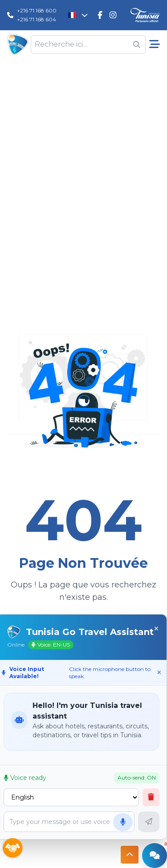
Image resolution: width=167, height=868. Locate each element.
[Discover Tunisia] (145, 15)
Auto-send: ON (137, 778)
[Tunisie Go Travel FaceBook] (100, 15)
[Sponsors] (12, 848)
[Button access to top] (130, 855)
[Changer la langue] (78, 15)
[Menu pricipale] (155, 44)
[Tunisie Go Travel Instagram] (113, 15)
